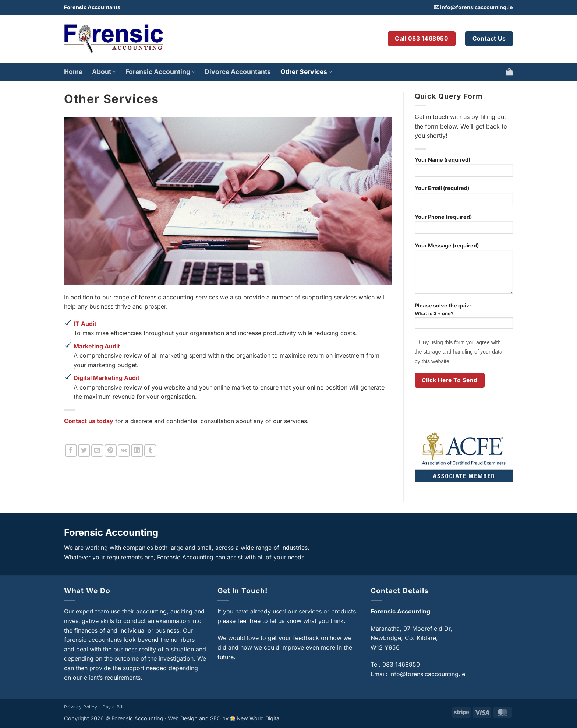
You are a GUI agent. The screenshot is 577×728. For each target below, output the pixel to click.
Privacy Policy (81, 707)
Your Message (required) (464, 271)
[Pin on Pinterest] (111, 451)
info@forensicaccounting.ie (477, 7)
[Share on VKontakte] (124, 451)
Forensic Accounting (160, 72)
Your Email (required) (464, 198)
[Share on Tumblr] (150, 451)
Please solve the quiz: (464, 319)
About (104, 72)
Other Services (306, 72)
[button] (509, 72)
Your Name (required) (464, 169)
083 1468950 (401, 664)
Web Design (183, 718)
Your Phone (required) (464, 226)
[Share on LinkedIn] (137, 451)
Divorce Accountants (238, 72)
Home (73, 72)
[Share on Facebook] (71, 451)
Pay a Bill (113, 707)
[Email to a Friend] (97, 451)
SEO (215, 718)
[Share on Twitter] (84, 451)
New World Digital (259, 718)
